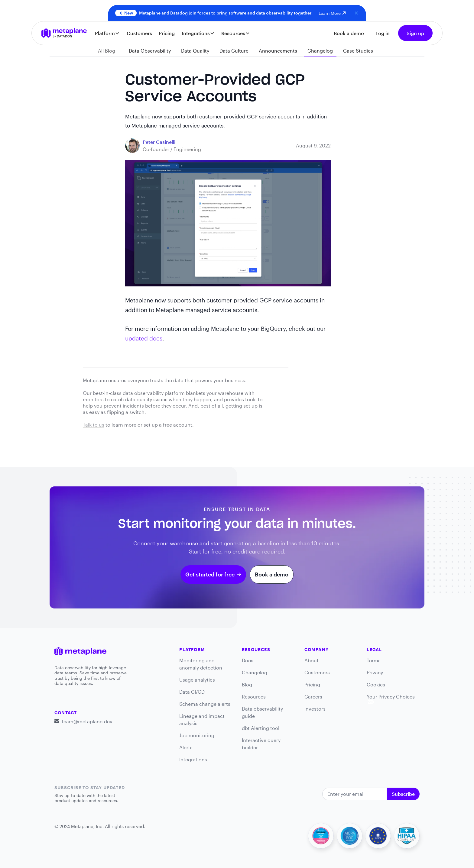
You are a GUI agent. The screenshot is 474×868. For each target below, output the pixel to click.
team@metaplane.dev (87, 721)
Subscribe (403, 794)
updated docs (144, 338)
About (312, 660)
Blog (247, 684)
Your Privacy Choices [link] (391, 699)
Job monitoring (197, 735)
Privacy (375, 672)
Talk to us (94, 425)
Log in (383, 33)
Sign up (415, 33)
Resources (254, 697)
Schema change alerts (205, 704)
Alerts (186, 747)
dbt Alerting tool (261, 728)
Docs (248, 660)
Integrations (193, 759)
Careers (313, 697)
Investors (315, 709)
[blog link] (159, 142)
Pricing (167, 33)
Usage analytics (197, 680)
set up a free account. (169, 425)
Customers (139, 33)
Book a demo (349, 33)
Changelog (255, 672)
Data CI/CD (192, 692)
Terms (374, 660)
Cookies (376, 684)
